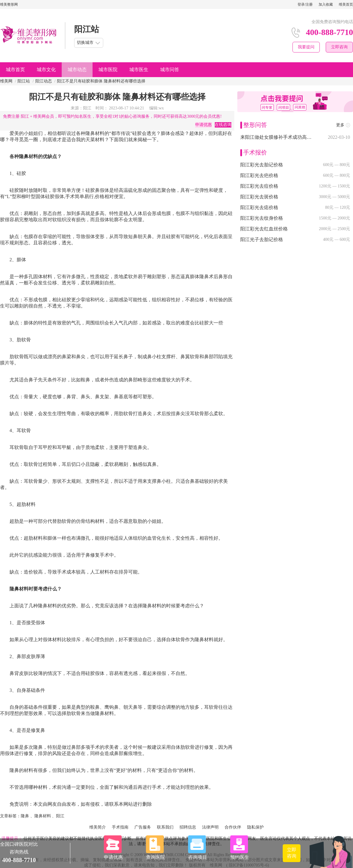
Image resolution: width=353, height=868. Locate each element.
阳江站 (24, 81)
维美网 (6, 81)
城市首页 (15, 70)
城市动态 (77, 70)
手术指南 (120, 827)
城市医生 (139, 70)
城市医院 (108, 70)
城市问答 (170, 70)
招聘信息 (188, 827)
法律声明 (210, 827)
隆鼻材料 (43, 816)
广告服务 (143, 827)
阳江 (60, 816)
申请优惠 (203, 125)
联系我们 (165, 827)
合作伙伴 (233, 827)
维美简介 (98, 827)
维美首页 (346, 4)
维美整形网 (9, 4)
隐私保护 (255, 827)
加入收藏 (326, 4)
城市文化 (46, 70)
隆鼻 (25, 816)
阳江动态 (44, 81)
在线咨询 (223, 125)
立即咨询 (339, 47)
